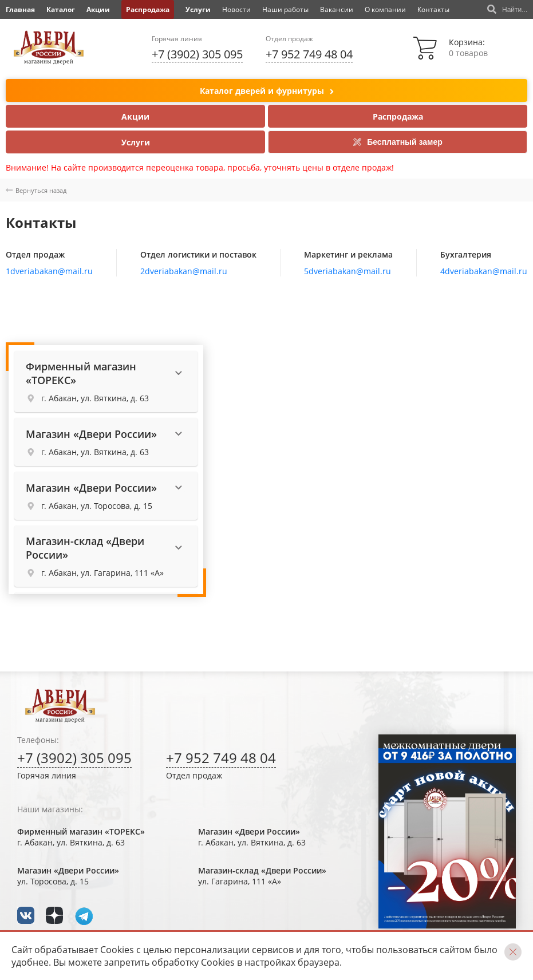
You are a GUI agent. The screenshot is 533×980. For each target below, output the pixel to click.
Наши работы (285, 9)
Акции (98, 9)
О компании (385, 9)
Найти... (507, 10)
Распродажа (148, 9)
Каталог (61, 9)
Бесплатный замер (398, 142)
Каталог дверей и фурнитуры (267, 91)
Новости (236, 9)
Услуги (198, 9)
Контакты (433, 9)
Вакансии (337, 9)
